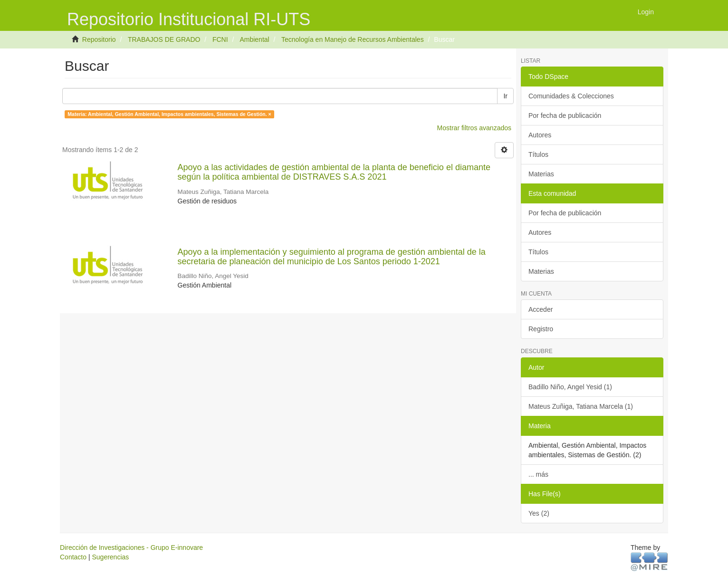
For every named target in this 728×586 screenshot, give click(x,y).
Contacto (73, 557)
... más (538, 474)
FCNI (220, 39)
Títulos (538, 154)
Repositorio (99, 39)
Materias (541, 174)
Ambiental (254, 39)
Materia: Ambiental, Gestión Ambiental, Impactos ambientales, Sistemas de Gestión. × (169, 114)
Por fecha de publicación (565, 115)
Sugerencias (110, 557)
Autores (540, 135)
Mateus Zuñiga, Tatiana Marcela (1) (581, 406)
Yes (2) (539, 513)
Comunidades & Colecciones (571, 96)
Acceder (541, 309)
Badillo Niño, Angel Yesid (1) (570, 387)
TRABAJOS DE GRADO (164, 39)
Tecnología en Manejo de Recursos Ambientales (353, 39)
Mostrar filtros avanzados (474, 128)
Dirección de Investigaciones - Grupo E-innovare (131, 548)
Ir (505, 96)
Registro (541, 329)
